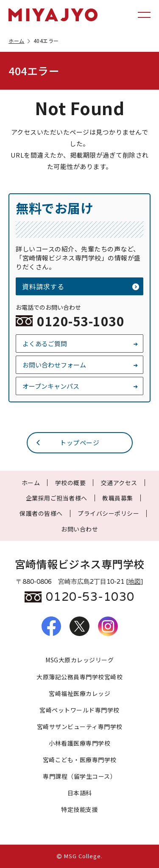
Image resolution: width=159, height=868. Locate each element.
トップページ (67, 442)
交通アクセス (119, 483)
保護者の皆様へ (41, 513)
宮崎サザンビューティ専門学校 (80, 727)
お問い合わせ (79, 529)
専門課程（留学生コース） (79, 776)
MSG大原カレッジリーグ (79, 660)
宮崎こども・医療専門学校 (80, 760)
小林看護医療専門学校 (79, 743)
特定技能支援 (79, 809)
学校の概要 (71, 483)
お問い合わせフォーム (81, 365)
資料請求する (81, 286)
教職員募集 (118, 498)
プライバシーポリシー (108, 513)
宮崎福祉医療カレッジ (79, 693)
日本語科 (80, 793)
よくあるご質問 (81, 344)
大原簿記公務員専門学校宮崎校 (79, 677)
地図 (134, 582)
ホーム (20, 41)
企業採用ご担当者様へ (57, 498)
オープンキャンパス (81, 386)
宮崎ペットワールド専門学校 (79, 710)
